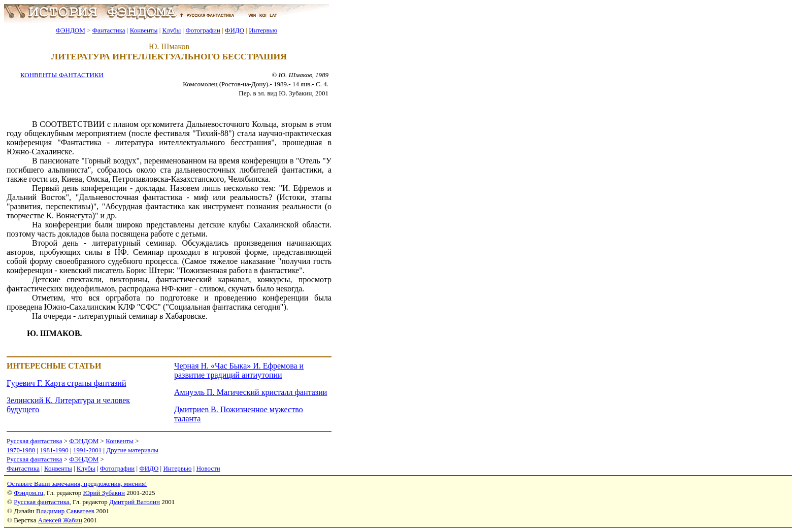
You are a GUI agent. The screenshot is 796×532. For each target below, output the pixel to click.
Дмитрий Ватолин (135, 502)
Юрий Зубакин (104, 493)
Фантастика (109, 30)
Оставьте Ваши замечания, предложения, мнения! (77, 484)
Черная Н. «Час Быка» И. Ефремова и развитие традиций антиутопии (239, 370)
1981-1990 (54, 450)
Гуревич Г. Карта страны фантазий (66, 383)
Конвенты (144, 30)
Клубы (171, 30)
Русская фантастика (34, 441)
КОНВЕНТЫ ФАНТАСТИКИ (62, 75)
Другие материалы (132, 450)
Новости (208, 468)
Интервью (263, 30)
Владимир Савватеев (65, 511)
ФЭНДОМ (71, 30)
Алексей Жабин (60, 520)
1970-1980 (21, 450)
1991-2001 (87, 450)
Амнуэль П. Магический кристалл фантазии (251, 392)
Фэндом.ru (28, 493)
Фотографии (203, 30)
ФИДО (235, 30)
